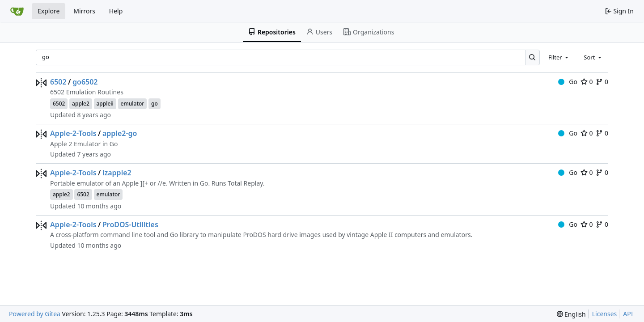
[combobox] (559, 57)
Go (568, 82)
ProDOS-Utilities (130, 225)
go (155, 104)
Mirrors (84, 11)
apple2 (81, 104)
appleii (105, 104)
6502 (58, 82)
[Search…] (532, 57)
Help (116, 11)
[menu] (571, 314)
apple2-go (120, 133)
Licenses (605, 314)
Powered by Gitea (35, 314)
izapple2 (117, 173)
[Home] (17, 11)
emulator (133, 104)
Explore (49, 11)
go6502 (85, 82)
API (628, 314)
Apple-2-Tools (73, 133)
